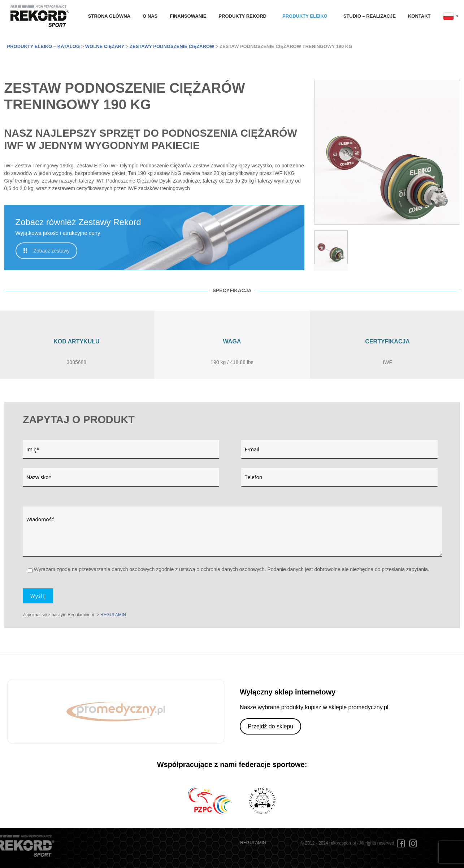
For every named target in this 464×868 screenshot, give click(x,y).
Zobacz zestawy (47, 251)
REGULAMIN (113, 615)
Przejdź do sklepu (270, 726)
